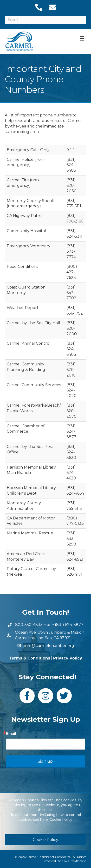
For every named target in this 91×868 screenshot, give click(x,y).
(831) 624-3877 (69, 625)
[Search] (45, 20)
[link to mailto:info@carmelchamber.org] (52, 7)
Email (11, 734)
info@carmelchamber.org (49, 646)
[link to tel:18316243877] (39, 7)
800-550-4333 (29, 625)
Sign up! (46, 761)
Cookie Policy (61, 820)
